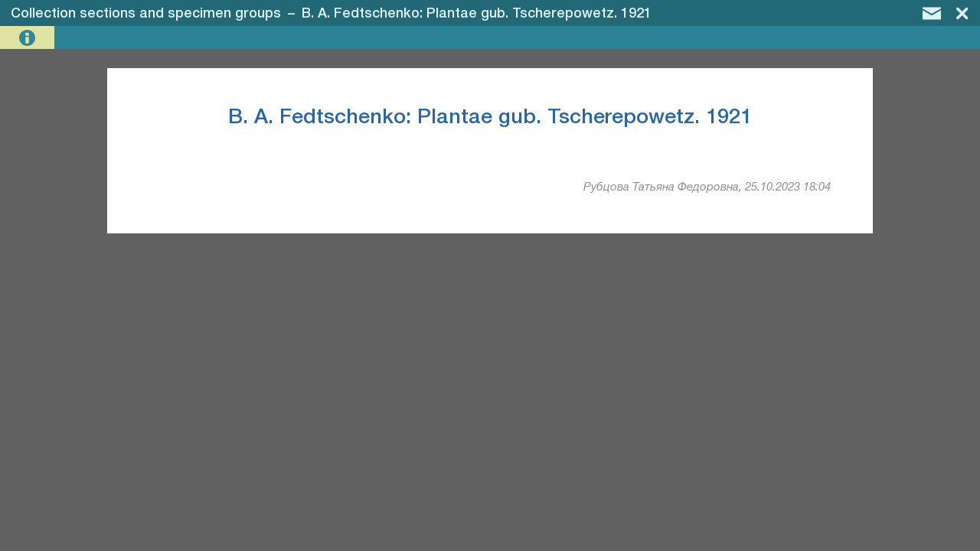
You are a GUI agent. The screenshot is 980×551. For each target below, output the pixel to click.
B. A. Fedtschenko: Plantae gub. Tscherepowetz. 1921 (477, 14)
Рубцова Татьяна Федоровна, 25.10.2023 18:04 (707, 187)
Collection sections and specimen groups (146, 14)
